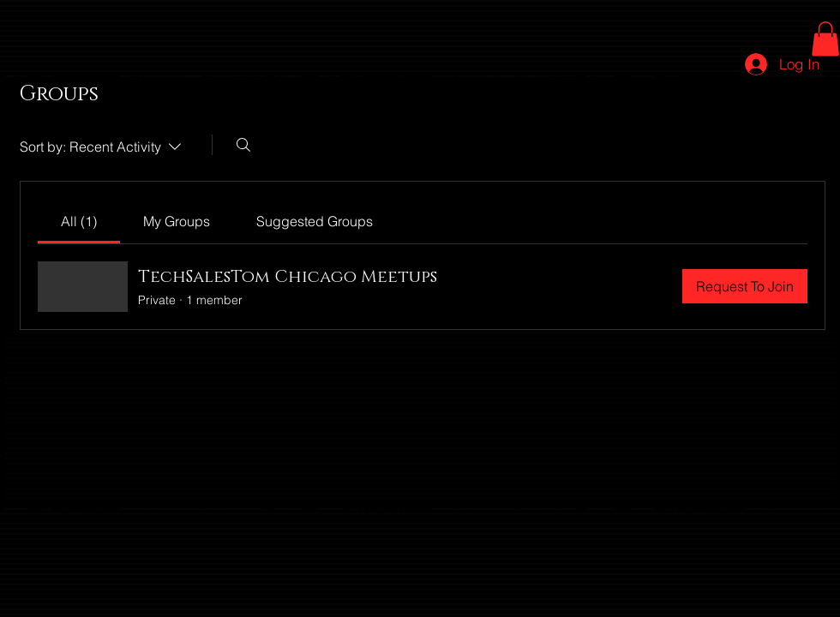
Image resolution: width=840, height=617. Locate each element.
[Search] (243, 145)
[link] (79, 221)
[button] (825, 39)
